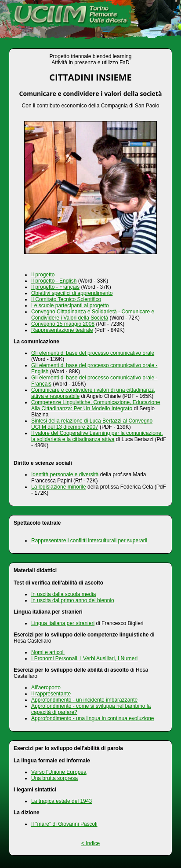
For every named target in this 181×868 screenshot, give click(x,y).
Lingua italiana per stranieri (63, 623)
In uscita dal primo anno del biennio (73, 600)
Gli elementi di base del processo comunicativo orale (93, 353)
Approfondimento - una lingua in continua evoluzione (93, 718)
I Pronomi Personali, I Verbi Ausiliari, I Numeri (84, 658)
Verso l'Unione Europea (59, 772)
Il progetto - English (54, 281)
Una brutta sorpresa (54, 778)
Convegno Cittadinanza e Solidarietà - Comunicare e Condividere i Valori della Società (93, 315)
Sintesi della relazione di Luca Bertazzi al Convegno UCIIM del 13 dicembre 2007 (92, 424)
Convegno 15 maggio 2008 (63, 324)
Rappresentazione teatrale (62, 330)
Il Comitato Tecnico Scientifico (66, 299)
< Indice (90, 843)
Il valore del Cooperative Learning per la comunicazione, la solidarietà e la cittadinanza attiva (97, 436)
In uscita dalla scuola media (63, 594)
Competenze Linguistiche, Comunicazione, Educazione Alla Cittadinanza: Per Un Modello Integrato (96, 405)
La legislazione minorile (59, 487)
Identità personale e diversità (65, 474)
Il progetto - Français (55, 287)
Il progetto (43, 275)
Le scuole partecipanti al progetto (70, 305)
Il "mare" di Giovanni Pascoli (64, 824)
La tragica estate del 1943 (62, 801)
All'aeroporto (46, 688)
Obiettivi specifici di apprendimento (72, 293)
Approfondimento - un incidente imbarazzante (84, 700)
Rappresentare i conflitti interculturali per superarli (89, 541)
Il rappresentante (51, 694)
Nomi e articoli (48, 652)
